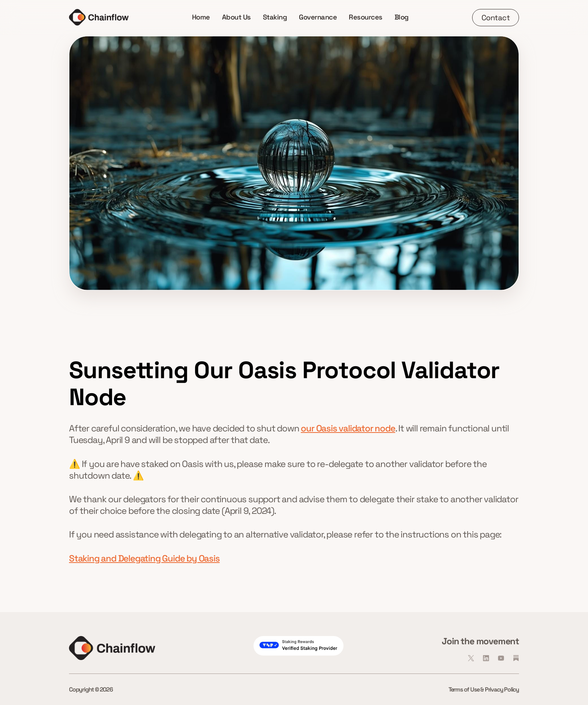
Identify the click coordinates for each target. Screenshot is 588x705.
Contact (496, 18)
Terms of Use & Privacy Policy (484, 689)
